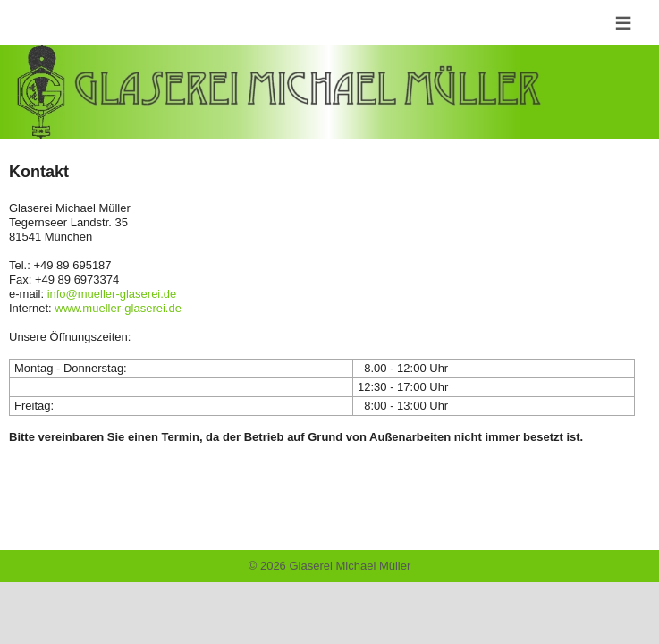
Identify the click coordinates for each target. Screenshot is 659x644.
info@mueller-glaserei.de (112, 294)
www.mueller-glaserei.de (118, 308)
